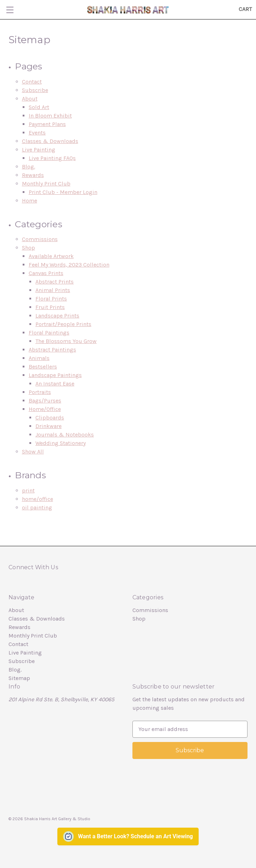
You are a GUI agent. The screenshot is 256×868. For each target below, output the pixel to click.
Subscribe (35, 90)
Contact (32, 82)
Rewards (33, 175)
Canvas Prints (46, 273)
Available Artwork (51, 256)
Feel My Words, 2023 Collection (69, 265)
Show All (33, 452)
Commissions (40, 239)
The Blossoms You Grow (66, 341)
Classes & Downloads (50, 141)
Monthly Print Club (46, 184)
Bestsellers (43, 367)
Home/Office (45, 409)
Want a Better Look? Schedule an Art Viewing (135, 836)
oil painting (37, 507)
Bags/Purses (45, 401)
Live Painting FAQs (52, 158)
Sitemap (19, 678)
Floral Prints (51, 299)
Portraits (40, 392)
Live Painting (39, 150)
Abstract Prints (55, 282)
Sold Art (39, 107)
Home (30, 201)
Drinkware (49, 426)
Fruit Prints (50, 307)
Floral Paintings (49, 333)
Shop (29, 248)
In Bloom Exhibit (50, 116)
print (28, 490)
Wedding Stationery (61, 443)
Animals (39, 358)
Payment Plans (47, 124)
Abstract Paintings (52, 350)
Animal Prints (53, 290)
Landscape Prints (57, 316)
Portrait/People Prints (63, 324)
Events (37, 133)
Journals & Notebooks (65, 435)
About (30, 99)
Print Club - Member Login (63, 192)
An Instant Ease (55, 384)
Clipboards (50, 418)
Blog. (29, 167)
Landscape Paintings (55, 375)
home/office (38, 499)
